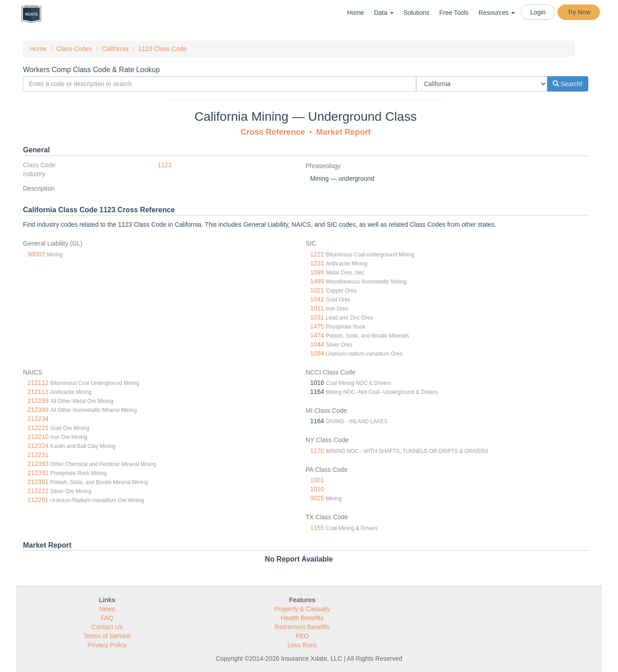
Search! (568, 84)
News (107, 609)
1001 (317, 480)
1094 (317, 353)
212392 (38, 473)
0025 (317, 498)
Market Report (343, 132)
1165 (317, 528)
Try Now (579, 12)
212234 (38, 419)
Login (538, 12)
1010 (317, 489)
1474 (317, 335)
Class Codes (74, 49)
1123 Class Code (162, 49)
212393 (38, 464)
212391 (38, 482)
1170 (317, 451)
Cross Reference (273, 132)
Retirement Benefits (302, 627)
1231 (317, 263)
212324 (38, 446)
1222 (317, 254)
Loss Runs (302, 645)
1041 (317, 299)
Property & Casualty (302, 609)
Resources (497, 13)
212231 (38, 455)
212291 (38, 500)
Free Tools (454, 13)
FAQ (107, 618)
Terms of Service (107, 636)
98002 (36, 254)
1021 (317, 290)
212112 (38, 383)
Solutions (417, 13)
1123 (165, 165)
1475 (317, 326)
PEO (302, 636)
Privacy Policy (107, 645)
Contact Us (107, 627)
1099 (317, 272)
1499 (317, 281)
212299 (38, 401)
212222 (38, 491)
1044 (317, 344)
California (115, 49)
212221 (38, 428)
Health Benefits (302, 618)
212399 (38, 410)
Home (356, 13)
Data (384, 13)
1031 (317, 317)
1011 (317, 308)
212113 (38, 392)
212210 (38, 437)
